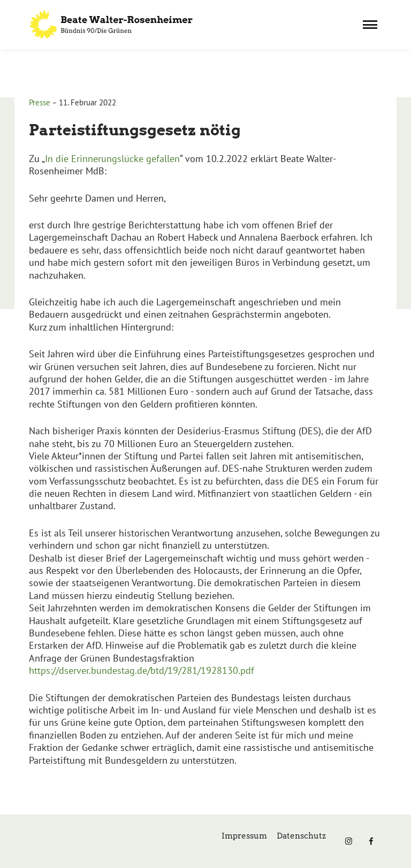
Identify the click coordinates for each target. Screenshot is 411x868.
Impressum (244, 836)
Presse (40, 102)
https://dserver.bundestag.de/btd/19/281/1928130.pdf (142, 670)
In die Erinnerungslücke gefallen (112, 159)
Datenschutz (301, 836)
